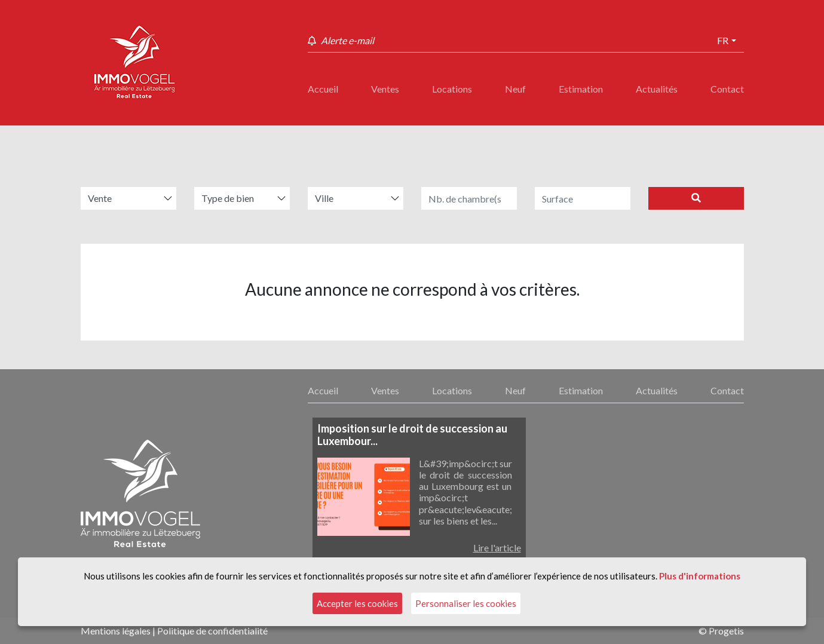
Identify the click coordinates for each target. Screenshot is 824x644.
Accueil (323, 89)
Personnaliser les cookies (466, 603)
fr (723, 40)
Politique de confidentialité (212, 631)
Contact (727, 89)
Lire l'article (497, 548)
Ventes (385, 89)
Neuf (515, 89)
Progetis (726, 631)
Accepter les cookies (357, 603)
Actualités (657, 89)
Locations (452, 89)
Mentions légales (116, 631)
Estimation (581, 89)
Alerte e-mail (347, 40)
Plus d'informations (700, 576)
